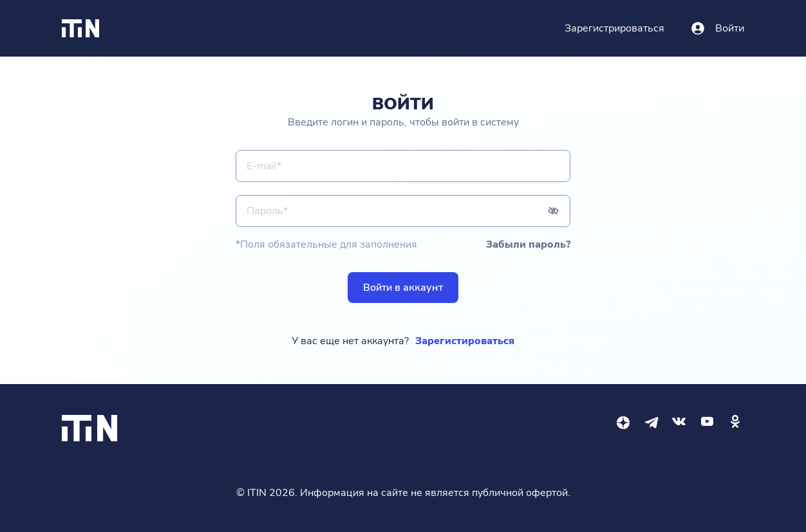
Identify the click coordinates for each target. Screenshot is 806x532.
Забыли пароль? (528, 244)
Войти (730, 28)
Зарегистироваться (465, 341)
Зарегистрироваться (614, 28)
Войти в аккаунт (403, 288)
